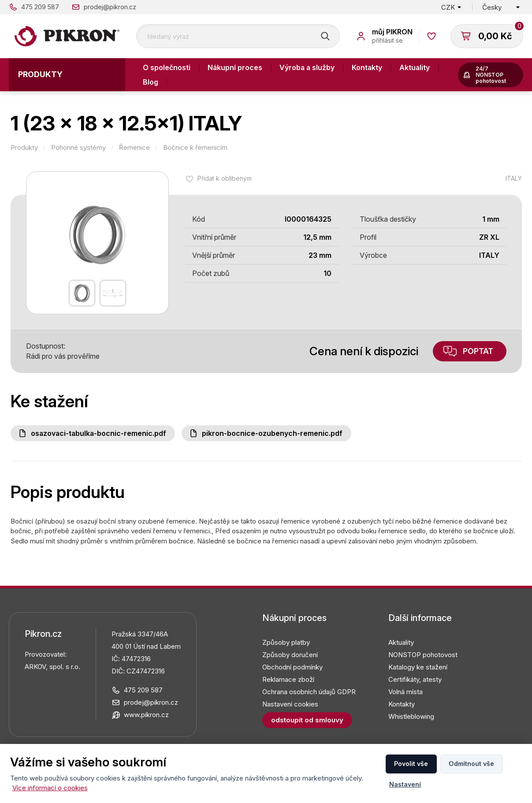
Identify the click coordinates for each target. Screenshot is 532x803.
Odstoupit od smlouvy (307, 720)
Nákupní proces (235, 67)
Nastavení (405, 784)
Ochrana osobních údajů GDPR (309, 692)
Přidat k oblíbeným (225, 178)
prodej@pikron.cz (110, 7)
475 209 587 (40, 7)
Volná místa (406, 692)
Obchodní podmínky (292, 667)
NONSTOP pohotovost (423, 655)
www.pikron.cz (146, 715)
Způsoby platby (286, 642)
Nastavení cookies (290, 704)
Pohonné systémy (78, 148)
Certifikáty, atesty (415, 679)
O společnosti (167, 67)
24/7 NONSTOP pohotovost (491, 75)
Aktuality (415, 67)
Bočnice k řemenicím (195, 148)
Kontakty (367, 67)
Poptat (478, 351)
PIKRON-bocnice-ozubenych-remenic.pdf (272, 433)
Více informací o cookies (50, 788)
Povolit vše (411, 764)
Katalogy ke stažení (418, 667)
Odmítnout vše (471, 764)
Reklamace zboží (288, 679)
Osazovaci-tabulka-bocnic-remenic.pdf (99, 433)
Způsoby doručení (290, 655)
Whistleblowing (411, 716)
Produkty (40, 74)
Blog (151, 82)
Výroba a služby (307, 67)
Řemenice (134, 148)
